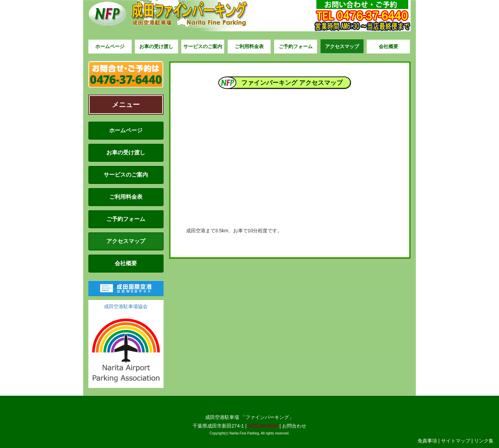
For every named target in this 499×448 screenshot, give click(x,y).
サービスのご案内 (203, 46)
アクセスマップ (342, 46)
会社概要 (388, 46)
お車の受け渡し (156, 46)
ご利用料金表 (249, 46)
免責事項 (427, 441)
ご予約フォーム (296, 46)
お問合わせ (294, 426)
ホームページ (110, 46)
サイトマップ (456, 441)
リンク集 (484, 441)
